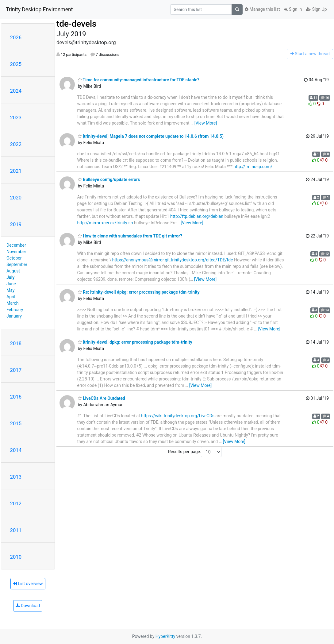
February (15, 310)
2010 (16, 557)
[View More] (206, 123)
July (10, 277)
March (13, 303)
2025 (16, 64)
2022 (16, 144)
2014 (16, 450)
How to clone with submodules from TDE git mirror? (130, 236)
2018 (16, 343)
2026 (16, 37)
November (16, 252)
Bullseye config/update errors (109, 179)
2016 (16, 397)
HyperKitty (165, 636)
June (11, 284)
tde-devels (76, 24)
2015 (16, 423)
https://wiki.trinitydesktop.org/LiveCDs (178, 416)
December (16, 245)
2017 (16, 370)
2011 (16, 530)
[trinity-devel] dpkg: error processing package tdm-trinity (135, 342)
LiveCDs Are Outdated (102, 398)
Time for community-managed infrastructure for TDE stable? (139, 80)
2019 (16, 224)
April (11, 297)
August (13, 271)
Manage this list (262, 9)
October (14, 258)
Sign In (293, 9)
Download (28, 606)
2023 (16, 118)
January (14, 316)
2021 (16, 171)
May (10, 290)
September (17, 264)
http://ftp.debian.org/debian (197, 216)
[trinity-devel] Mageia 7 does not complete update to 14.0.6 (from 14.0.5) (151, 136)
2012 (16, 503)
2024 (16, 91)
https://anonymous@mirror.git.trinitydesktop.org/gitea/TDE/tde (173, 260)
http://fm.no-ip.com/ (253, 167)
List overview (28, 584)
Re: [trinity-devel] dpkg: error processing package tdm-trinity (139, 292)
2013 (16, 477)
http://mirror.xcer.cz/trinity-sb (105, 223)
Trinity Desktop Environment (39, 10)
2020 (16, 198)
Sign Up (316, 9)
